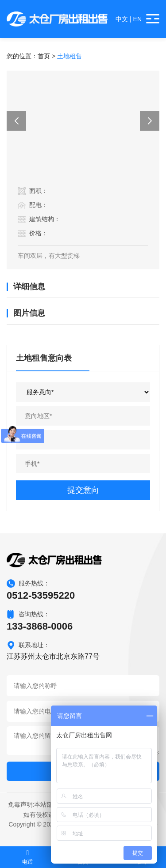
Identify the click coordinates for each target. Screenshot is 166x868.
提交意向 (83, 490)
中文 (122, 19)
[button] (16, 121)
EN (137, 19)
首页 (44, 56)
